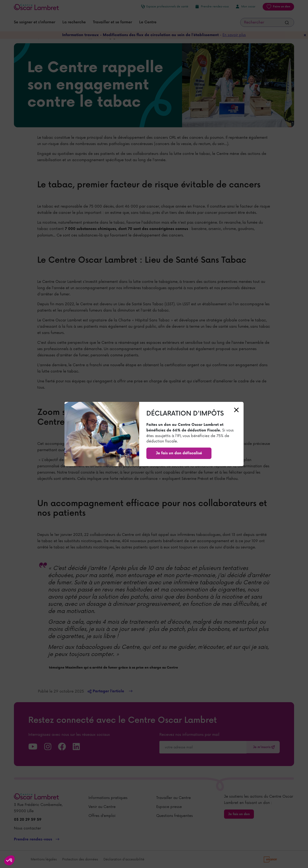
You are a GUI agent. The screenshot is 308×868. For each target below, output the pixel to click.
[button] (9, 860)
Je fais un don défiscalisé (179, 453)
